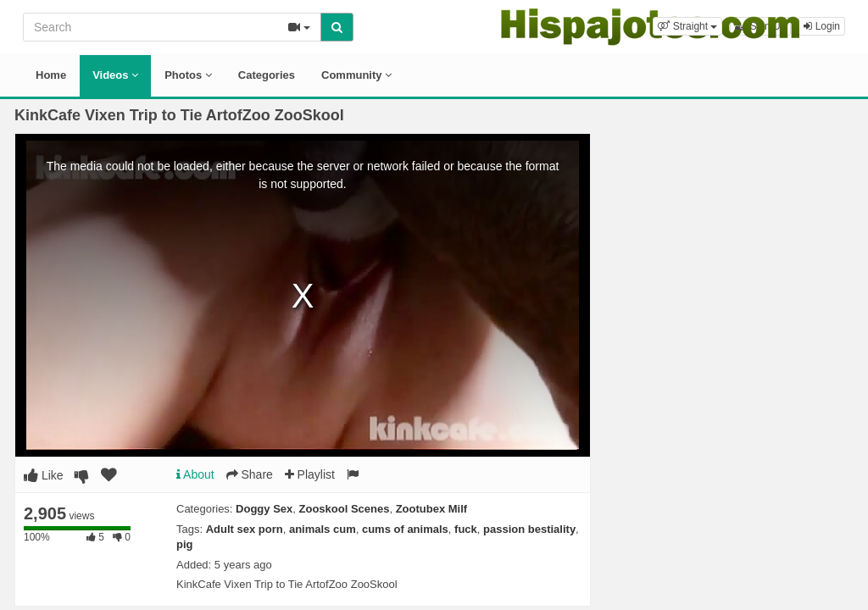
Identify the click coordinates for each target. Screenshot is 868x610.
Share (250, 474)
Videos (115, 75)
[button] (687, 26)
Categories (267, 75)
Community (356, 75)
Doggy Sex (264, 509)
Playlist (310, 474)
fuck (466, 529)
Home (51, 75)
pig (185, 544)
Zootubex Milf (432, 509)
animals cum (323, 529)
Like (44, 475)
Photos (188, 75)
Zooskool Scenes (345, 509)
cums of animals (405, 529)
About (195, 474)
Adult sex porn (245, 529)
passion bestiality (529, 529)
